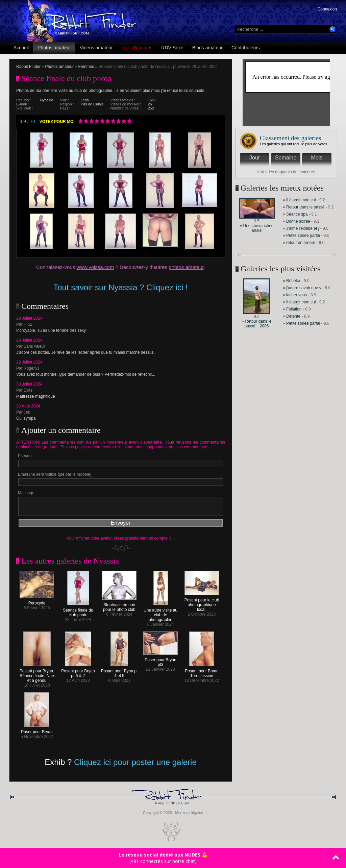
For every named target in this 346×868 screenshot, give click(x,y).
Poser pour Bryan (37, 730)
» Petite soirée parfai (301, 235)
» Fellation (293, 309)
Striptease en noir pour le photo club (119, 605)
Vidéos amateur (96, 48)
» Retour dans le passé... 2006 (256, 324)
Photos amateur (54, 48)
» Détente (292, 316)
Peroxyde (37, 601)
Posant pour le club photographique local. (202, 603)
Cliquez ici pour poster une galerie (135, 762)
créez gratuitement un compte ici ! (144, 538)
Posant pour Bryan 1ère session (202, 672)
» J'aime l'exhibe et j (301, 228)
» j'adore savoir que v (302, 288)
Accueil (21, 48)
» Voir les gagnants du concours (286, 172)
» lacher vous (295, 295)
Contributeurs (246, 48)
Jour (255, 158)
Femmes (86, 67)
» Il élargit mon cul (299, 200)
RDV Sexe (172, 48)
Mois (317, 158)
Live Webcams (137, 48)
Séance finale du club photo (78, 611)
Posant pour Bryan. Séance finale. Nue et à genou (37, 674)
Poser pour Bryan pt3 (160, 660)
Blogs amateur (207, 48)
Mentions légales (189, 813)
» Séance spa (296, 214)
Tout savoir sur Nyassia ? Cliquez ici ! (120, 287)
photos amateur (186, 267)
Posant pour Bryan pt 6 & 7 (78, 672)
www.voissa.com (95, 267)
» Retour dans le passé (304, 207)
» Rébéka (291, 281)
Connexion (327, 9)
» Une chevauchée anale (256, 228)
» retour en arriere (299, 243)
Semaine (286, 158)
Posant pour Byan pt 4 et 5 (119, 672)
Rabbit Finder (28, 67)
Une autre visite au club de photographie (160, 613)
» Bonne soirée (297, 221)
